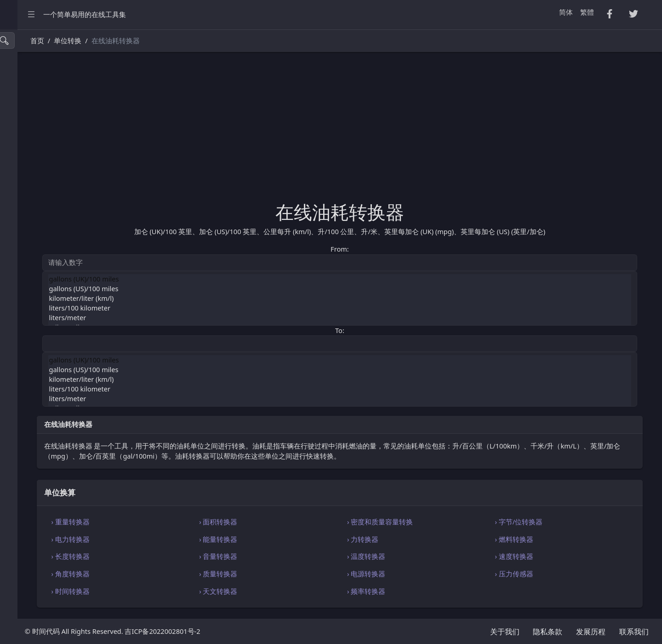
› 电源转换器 (416, 574)
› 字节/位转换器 (544, 522)
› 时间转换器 (170, 591)
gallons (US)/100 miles (390, 289)
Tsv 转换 (24, 105)
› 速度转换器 (539, 556)
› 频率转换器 (416, 591)
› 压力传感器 (539, 574)
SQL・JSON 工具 (36, 183)
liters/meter (390, 318)
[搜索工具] (49, 40)
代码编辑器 (28, 339)
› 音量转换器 (293, 556)
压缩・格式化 (32, 66)
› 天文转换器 (293, 591)
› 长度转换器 (170, 556)
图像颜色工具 (32, 261)
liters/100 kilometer (390, 308)
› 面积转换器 (293, 522)
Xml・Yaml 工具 (36, 202)
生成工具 (25, 241)
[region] (59, 337)
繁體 (587, 12)
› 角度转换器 (170, 574)
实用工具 (25, 222)
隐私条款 (548, 632)
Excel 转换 (27, 144)
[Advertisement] (390, 132)
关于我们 (505, 632)
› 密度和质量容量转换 (430, 522)
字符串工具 (28, 280)
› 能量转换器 (293, 539)
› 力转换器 (413, 539)
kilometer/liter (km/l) (390, 298)
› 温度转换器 (416, 556)
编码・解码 (28, 319)
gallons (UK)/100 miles (390, 279)
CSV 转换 (25, 85)
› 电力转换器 (170, 539)
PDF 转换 (25, 124)
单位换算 (25, 300)
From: (390, 249)
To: (390, 330)
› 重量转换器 (170, 522)
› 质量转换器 (293, 574)
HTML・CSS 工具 (37, 163)
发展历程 (591, 632)
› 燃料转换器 (539, 539)
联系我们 (634, 632)
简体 (566, 12)
